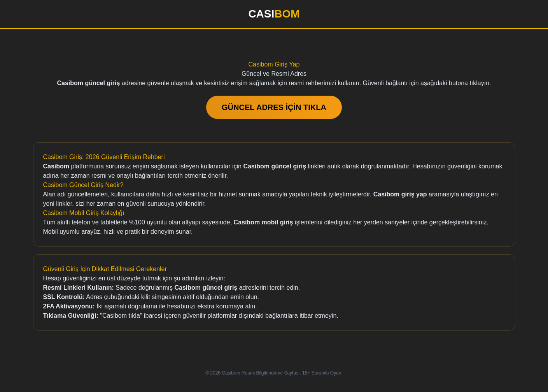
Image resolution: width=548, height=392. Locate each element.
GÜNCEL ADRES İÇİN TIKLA (274, 107)
